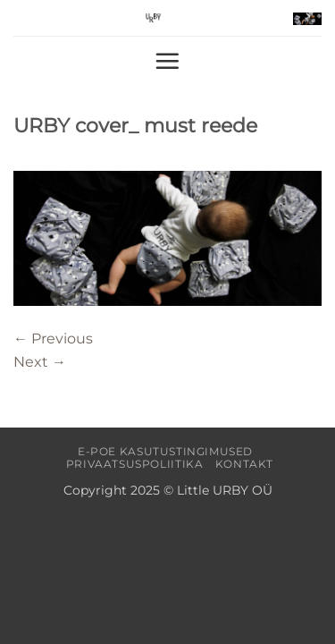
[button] (307, 18)
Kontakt (244, 464)
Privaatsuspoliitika (135, 464)
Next (40, 362)
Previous (53, 339)
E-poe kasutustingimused (165, 451)
